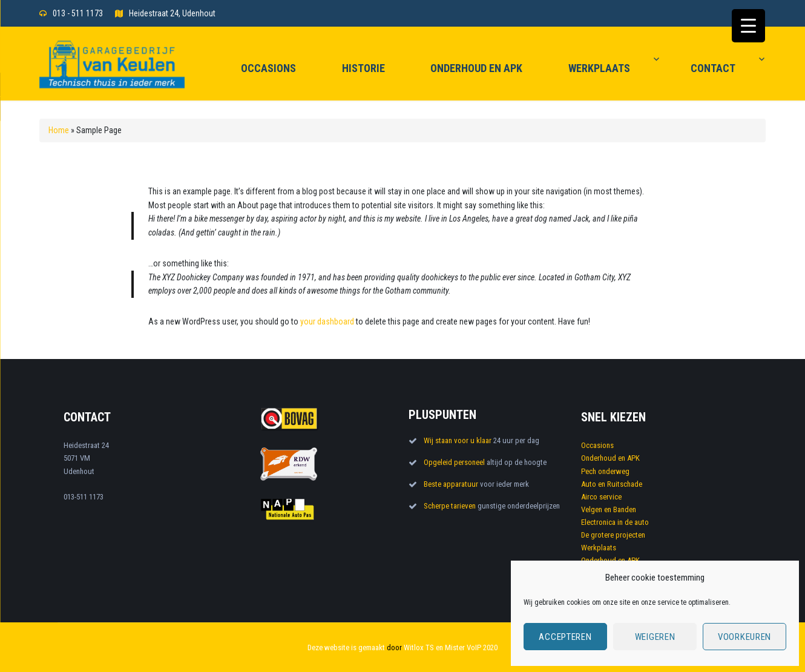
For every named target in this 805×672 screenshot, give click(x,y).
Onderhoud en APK (476, 68)
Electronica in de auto (615, 522)
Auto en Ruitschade (612, 484)
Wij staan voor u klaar (458, 440)
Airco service (601, 497)
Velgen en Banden (609, 509)
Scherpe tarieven (450, 506)
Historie (363, 68)
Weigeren (655, 637)
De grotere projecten (613, 535)
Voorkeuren (744, 637)
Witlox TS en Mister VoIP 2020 (451, 647)
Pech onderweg (605, 471)
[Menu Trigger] (748, 26)
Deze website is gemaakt (346, 647)
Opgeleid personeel (454, 462)
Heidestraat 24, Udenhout (172, 13)
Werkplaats (599, 68)
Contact (713, 68)
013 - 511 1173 (78, 13)
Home (59, 130)
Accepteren (565, 637)
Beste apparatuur (451, 484)
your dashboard (327, 321)
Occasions (268, 68)
